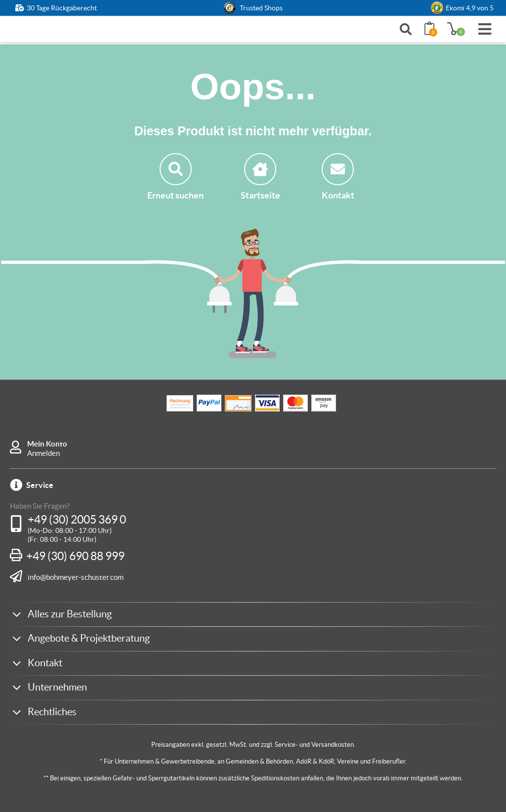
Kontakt (338, 177)
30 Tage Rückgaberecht (62, 8)
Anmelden (43, 453)
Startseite (260, 177)
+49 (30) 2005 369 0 (77, 520)
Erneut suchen (175, 177)
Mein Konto (47, 444)
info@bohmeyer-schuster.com (76, 577)
